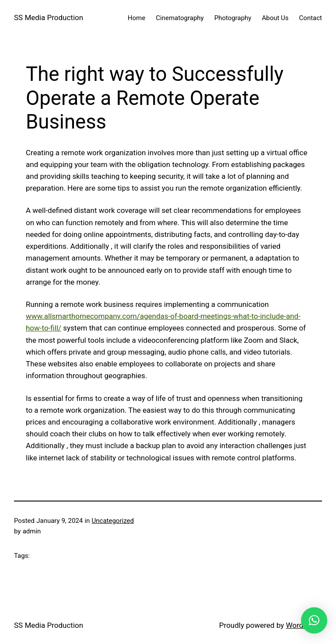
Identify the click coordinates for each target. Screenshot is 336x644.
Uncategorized (113, 521)
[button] (314, 620)
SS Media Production (49, 17)
